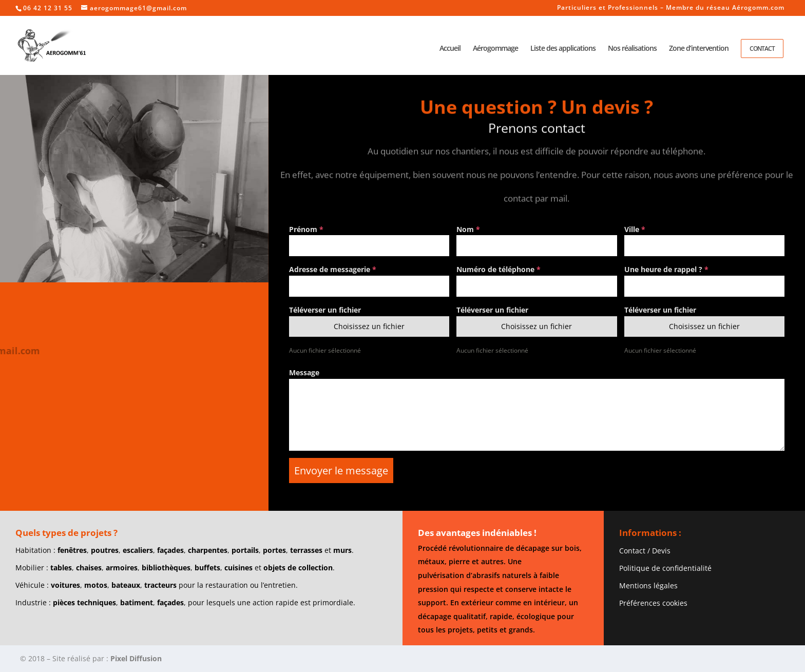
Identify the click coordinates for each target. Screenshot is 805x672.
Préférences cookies (653, 603)
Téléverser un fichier (325, 310)
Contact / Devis (645, 551)
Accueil (450, 49)
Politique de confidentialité (665, 568)
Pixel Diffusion (136, 658)
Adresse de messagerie (333, 269)
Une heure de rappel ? (666, 269)
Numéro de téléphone (499, 269)
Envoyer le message (341, 471)
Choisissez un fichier (369, 326)
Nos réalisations (632, 49)
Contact (762, 49)
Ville (635, 229)
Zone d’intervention (699, 49)
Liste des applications (563, 49)
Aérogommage (495, 49)
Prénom (306, 229)
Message (304, 372)
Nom (468, 229)
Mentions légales (648, 585)
